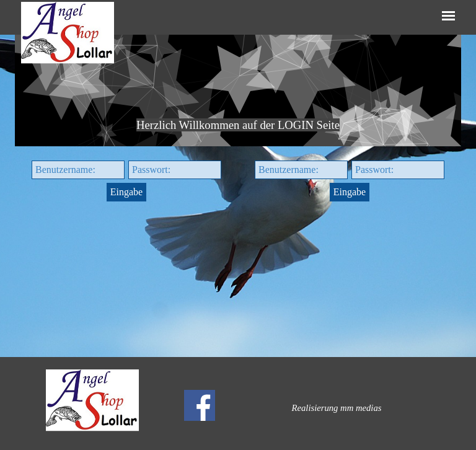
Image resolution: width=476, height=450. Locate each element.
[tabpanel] (238, 90)
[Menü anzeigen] (448, 16)
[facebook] (200, 405)
